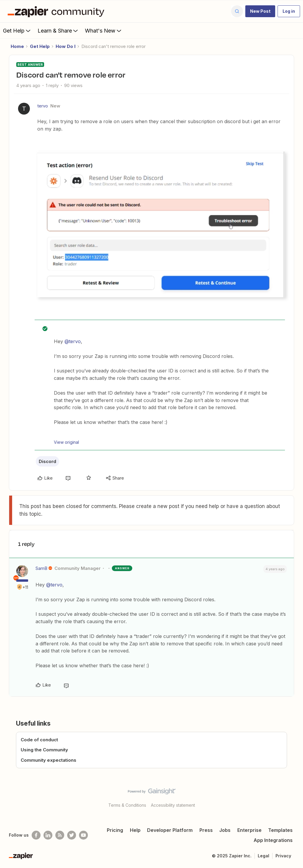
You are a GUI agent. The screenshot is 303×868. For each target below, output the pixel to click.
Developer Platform (170, 830)
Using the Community (44, 750)
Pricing (115, 830)
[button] (260, 11)
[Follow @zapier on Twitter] (72, 835)
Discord (47, 461)
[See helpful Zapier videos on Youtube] (83, 835)
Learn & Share (58, 30)
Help (135, 830)
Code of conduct (39, 740)
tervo (43, 106)
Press (206, 830)
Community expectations (49, 760)
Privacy (283, 856)
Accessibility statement (173, 805)
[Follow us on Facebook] (36, 835)
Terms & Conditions (127, 805)
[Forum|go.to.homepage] (57, 11)
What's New (104, 30)
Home (17, 46)
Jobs (225, 830)
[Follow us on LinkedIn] (48, 835)
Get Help (17, 30)
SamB (41, 568)
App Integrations (273, 840)
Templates (280, 830)
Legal (263, 856)
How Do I (66, 46)
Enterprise (249, 830)
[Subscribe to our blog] (60, 835)
